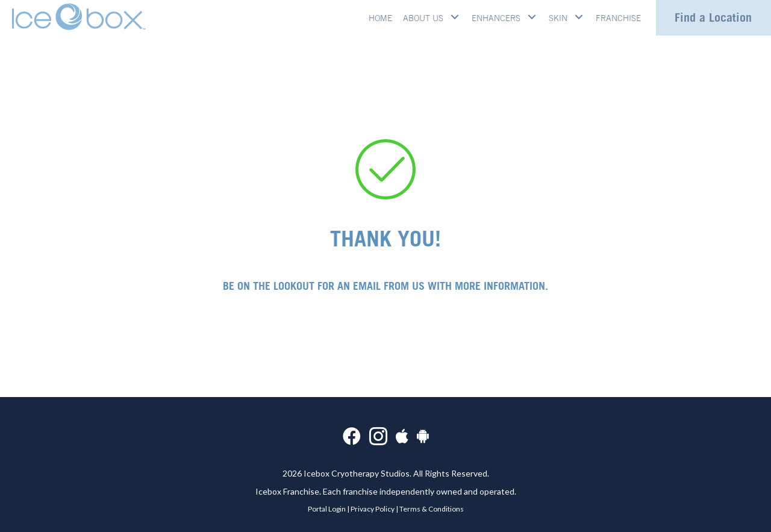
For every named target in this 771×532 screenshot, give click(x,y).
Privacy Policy (373, 509)
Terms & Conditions (432, 509)
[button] (455, 17)
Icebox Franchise (287, 491)
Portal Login (327, 509)
